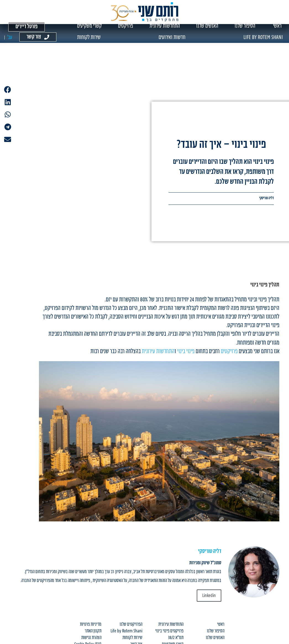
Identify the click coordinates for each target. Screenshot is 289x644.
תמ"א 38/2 (176, 640)
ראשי (221, 627)
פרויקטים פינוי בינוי (169, 634)
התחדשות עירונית (158, 354)
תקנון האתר (93, 634)
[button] (8, 90)
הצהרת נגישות (91, 640)
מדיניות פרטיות (91, 627)
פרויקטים (229, 354)
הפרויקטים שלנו (131, 627)
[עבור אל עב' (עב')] (10, 40)
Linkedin (209, 598)
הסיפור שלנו (216, 634)
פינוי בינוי (186, 354)
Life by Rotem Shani (126, 634)
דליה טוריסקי (266, 201)
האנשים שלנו (215, 640)
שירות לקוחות (132, 640)
